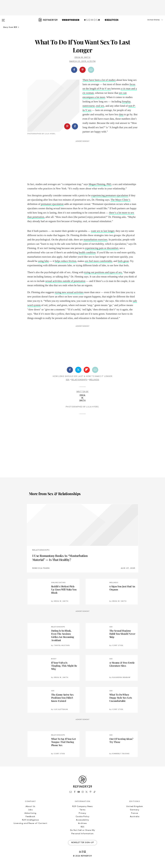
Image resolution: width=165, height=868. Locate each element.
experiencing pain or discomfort (102, 248)
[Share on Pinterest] (83, 70)
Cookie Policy (82, 817)
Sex (68, 380)
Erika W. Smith (82, 57)
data (121, 114)
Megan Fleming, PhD (100, 184)
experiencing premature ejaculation (110, 195)
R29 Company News (82, 806)
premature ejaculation (52, 204)
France (135, 813)
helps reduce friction (66, 261)
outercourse (89, 106)
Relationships (79, 380)
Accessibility (82, 820)
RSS (83, 827)
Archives (82, 823)
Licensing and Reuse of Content (30, 823)
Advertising (30, 813)
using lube (43, 261)
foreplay (126, 102)
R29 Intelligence (30, 820)
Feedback (30, 817)
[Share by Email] (91, 70)
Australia (135, 817)
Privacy (82, 813)
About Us (30, 806)
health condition (87, 252)
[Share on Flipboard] (87, 370)
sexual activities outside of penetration (65, 281)
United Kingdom (135, 806)
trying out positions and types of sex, (103, 272)
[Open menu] (3, 19)
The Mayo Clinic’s (120, 200)
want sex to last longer (103, 231)
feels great (123, 261)
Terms (82, 810)
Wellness (94, 380)
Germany (135, 810)
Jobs (30, 810)
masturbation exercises (95, 240)
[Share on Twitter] (78, 370)
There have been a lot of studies (99, 80)
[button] (150, 23)
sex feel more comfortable (99, 261)
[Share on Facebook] (74, 70)
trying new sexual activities (69, 292)
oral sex (100, 106)
